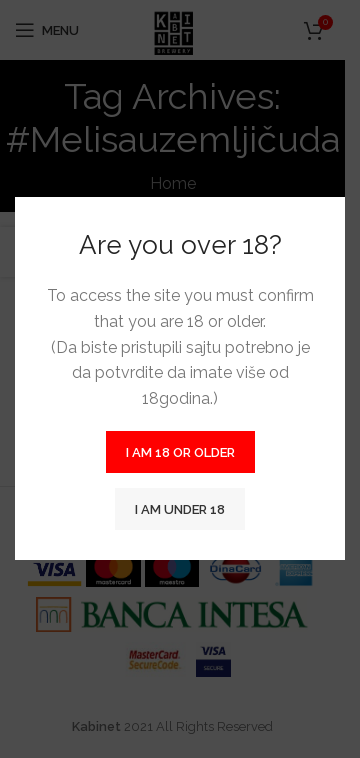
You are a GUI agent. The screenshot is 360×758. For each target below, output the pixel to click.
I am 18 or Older (180, 452)
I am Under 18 (180, 509)
